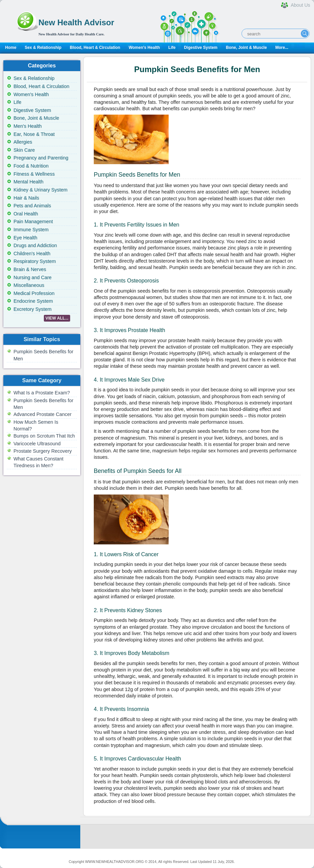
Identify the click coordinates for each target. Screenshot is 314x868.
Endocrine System (33, 301)
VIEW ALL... (57, 318)
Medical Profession (34, 293)
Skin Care (24, 150)
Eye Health (25, 238)
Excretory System (33, 309)
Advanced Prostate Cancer (42, 414)
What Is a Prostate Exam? (42, 393)
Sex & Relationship (43, 48)
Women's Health (144, 48)
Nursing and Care (33, 277)
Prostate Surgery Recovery (43, 451)
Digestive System (201, 48)
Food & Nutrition (31, 166)
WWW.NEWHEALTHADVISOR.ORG (114, 862)
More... (282, 48)
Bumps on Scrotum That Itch (44, 436)
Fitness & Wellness (34, 174)
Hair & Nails (26, 198)
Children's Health (32, 253)
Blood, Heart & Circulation (95, 48)
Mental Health (28, 182)
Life (172, 48)
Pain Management (33, 221)
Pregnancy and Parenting (41, 158)
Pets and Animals (32, 206)
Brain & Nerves (30, 269)
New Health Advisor (76, 22)
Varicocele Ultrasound (37, 444)
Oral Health (26, 214)
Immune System (31, 230)
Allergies (23, 142)
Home (11, 48)
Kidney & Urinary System (40, 190)
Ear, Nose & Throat (34, 134)
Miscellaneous (29, 285)
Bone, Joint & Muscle (246, 48)
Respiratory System (35, 261)
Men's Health (28, 126)
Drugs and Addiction (35, 245)
